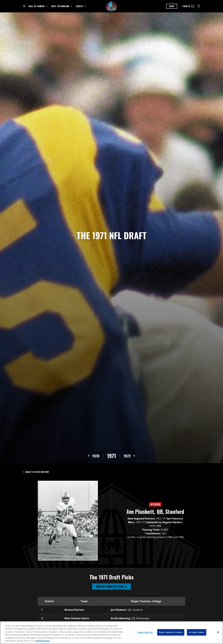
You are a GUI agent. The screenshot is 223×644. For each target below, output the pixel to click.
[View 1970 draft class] (93, 459)
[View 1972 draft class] (130, 459)
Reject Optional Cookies (171, 633)
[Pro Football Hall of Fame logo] (111, 6)
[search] (199, 6)
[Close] (218, 633)
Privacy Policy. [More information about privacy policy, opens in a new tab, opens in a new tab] (43, 642)
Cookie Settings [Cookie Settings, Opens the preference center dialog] (145, 633)
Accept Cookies (197, 633)
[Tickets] (188, 6)
